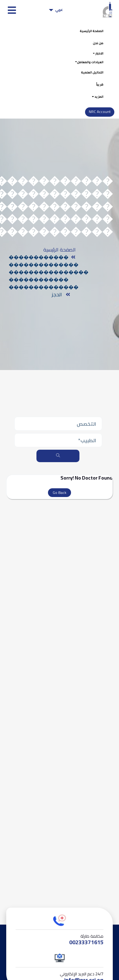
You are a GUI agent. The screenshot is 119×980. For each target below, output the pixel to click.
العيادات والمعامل (86, 66)
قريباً (99, 91)
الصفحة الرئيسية (88, 31)
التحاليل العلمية (88, 78)
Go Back (60, 502)
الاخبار (97, 57)
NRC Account (99, 121)
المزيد (96, 105)
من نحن (96, 45)
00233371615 (86, 952)
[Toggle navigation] (10, 10)
